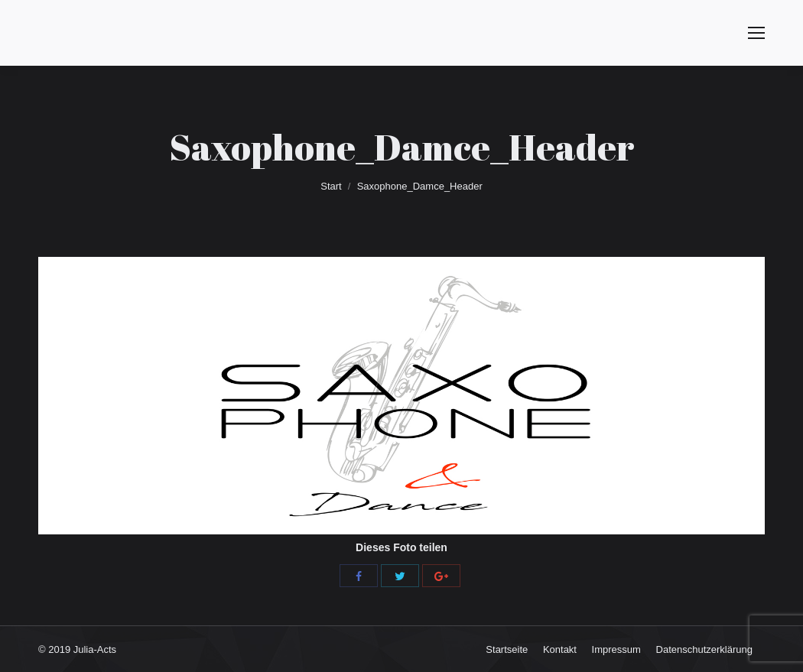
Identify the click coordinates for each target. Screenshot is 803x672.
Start (331, 186)
